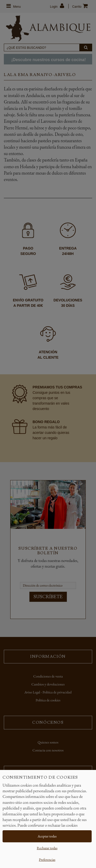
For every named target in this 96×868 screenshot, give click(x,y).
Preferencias (47, 860)
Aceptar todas (47, 836)
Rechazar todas (47, 848)
